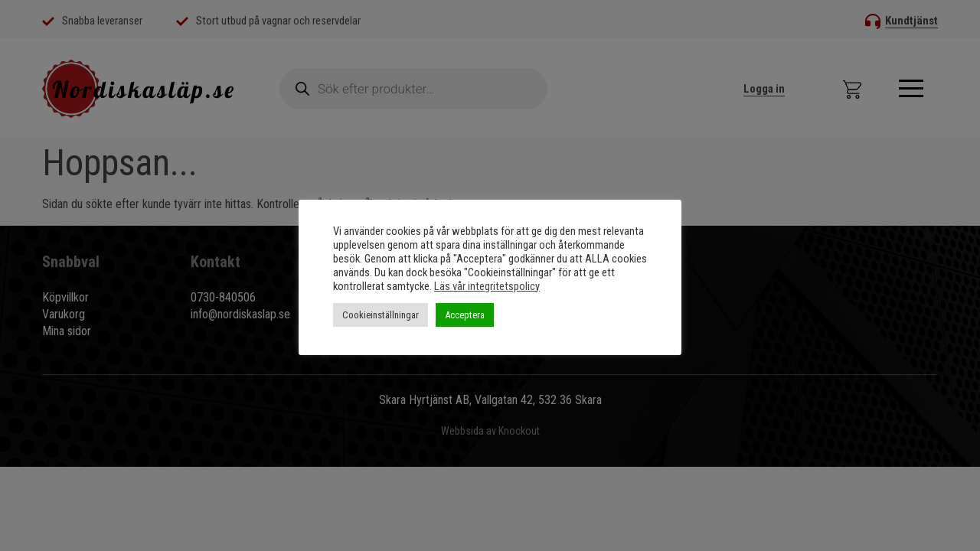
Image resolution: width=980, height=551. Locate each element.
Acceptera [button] (465, 315)
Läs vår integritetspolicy (487, 286)
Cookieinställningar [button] (381, 315)
